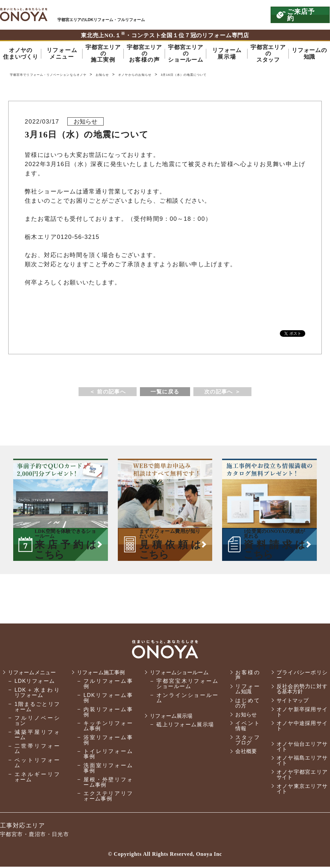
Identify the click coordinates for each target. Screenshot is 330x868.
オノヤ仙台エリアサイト (300, 748)
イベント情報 (244, 727)
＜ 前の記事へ (107, 393)
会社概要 (243, 753)
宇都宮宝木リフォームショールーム (184, 685)
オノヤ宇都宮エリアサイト (300, 776)
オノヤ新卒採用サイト (300, 713)
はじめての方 (244, 705)
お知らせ (130, 76)
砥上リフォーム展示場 (182, 726)
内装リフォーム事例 (106, 713)
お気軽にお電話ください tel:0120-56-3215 (235, 15)
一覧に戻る (165, 393)
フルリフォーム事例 (106, 685)
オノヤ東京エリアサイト (300, 790)
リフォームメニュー (33, 676)
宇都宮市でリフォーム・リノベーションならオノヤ (24, 14)
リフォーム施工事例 (101, 674)
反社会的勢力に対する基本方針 (300, 691)
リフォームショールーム (179, 674)
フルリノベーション (36, 727)
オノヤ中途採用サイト (300, 727)
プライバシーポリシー (300, 676)
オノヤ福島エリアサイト (300, 762)
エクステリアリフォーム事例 (106, 798)
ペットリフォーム (36, 770)
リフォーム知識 (244, 691)
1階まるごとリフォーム (36, 713)
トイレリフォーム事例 (106, 755)
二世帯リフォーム (36, 755)
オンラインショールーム (184, 699)
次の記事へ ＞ (223, 393)
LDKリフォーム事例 (106, 699)
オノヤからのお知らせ (170, 76)
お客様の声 (244, 676)
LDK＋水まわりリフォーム (36, 699)
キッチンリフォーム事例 (106, 727)
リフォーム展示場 (170, 717)
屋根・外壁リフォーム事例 (106, 783)
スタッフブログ (244, 741)
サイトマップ (291, 702)
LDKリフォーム (35, 688)
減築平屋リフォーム (36, 741)
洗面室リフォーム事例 (106, 770)
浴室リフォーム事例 (106, 741)
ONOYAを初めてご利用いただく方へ (174, 15)
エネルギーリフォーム (36, 783)
